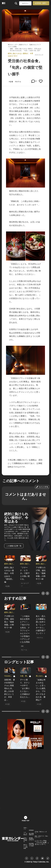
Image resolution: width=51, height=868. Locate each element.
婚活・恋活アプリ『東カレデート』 (41, 837)
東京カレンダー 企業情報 (25, 847)
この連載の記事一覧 (14, 546)
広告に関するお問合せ (25, 840)
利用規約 (31, 830)
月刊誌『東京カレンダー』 (41, 832)
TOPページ (25, 829)
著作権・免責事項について (31, 839)
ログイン (25, 3)
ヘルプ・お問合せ (25, 834)
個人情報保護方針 (31, 834)
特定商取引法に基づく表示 (31, 845)
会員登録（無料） (41, 3)
